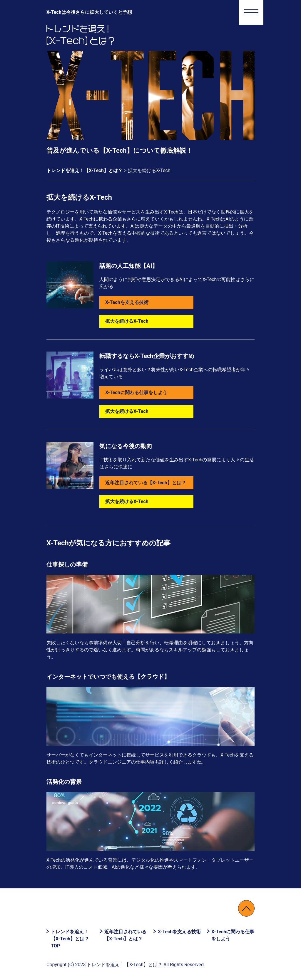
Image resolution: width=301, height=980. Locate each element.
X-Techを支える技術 (127, 302)
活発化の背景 (64, 782)
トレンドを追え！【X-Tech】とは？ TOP (70, 939)
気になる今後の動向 (126, 446)
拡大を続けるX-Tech (127, 321)
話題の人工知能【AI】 (129, 266)
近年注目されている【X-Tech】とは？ (146, 483)
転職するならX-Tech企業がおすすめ (147, 356)
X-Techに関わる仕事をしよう (136, 392)
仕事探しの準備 (67, 564)
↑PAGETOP (246, 908)
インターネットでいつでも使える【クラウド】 (108, 677)
